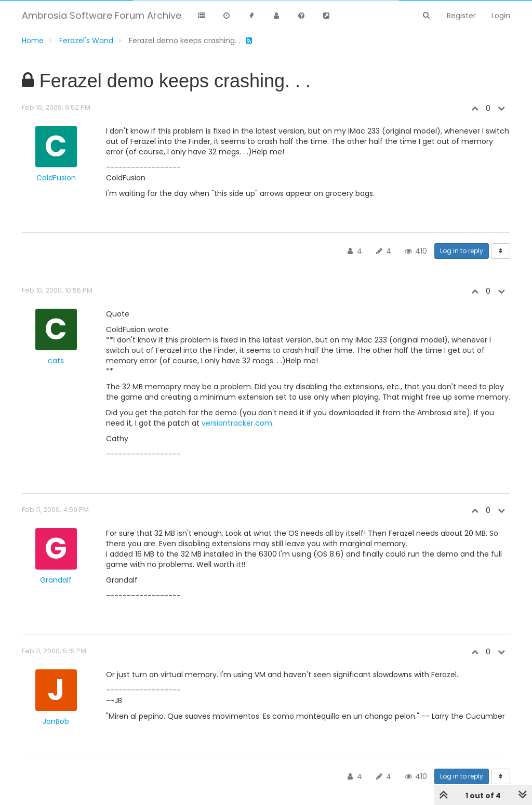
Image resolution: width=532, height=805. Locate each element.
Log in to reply (462, 251)
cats (56, 361)
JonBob (56, 721)
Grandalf (56, 580)
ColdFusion (56, 178)
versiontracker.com (237, 423)
